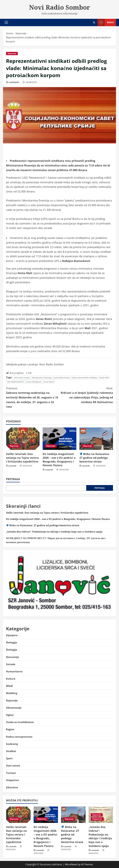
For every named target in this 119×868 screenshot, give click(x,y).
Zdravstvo (12, 787)
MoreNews (71, 864)
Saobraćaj (12, 744)
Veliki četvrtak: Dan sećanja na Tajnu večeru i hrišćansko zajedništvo (22, 458)
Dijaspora (12, 635)
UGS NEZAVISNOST (15, 382)
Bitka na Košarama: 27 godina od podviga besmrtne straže (95, 458)
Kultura (11, 679)
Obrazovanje (14, 708)
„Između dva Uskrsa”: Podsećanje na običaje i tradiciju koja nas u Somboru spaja (54, 532)
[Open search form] (94, 22)
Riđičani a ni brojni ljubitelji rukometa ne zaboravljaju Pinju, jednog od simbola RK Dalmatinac (86, 395)
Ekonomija (13, 657)
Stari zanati (13, 766)
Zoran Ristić (49, 382)
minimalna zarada (22, 378)
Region (10, 729)
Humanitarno (14, 671)
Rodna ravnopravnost (19, 737)
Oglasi (10, 715)
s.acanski (12, 466)
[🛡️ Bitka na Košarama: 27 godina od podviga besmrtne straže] (96, 439)
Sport (9, 758)
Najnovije (12, 53)
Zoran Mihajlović (34, 382)
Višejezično (12, 780)
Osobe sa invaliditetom (20, 722)
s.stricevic (14, 82)
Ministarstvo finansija (42, 378)
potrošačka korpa (62, 378)
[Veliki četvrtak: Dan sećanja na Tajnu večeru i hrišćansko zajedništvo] (23, 439)
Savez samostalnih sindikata (84, 378)
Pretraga (13, 479)
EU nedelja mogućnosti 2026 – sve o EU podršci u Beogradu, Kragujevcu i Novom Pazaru (59, 460)
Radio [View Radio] (106, 22)
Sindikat (11, 751)
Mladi (9, 686)
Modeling (12, 693)
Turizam (11, 773)
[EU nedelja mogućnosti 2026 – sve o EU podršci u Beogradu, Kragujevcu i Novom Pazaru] (59, 439)
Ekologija (12, 642)
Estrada (11, 664)
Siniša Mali (104, 378)
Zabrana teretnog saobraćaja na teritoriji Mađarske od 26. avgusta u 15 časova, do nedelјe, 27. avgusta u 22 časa (33, 397)
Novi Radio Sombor (60, 7)
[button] (6, 22)
